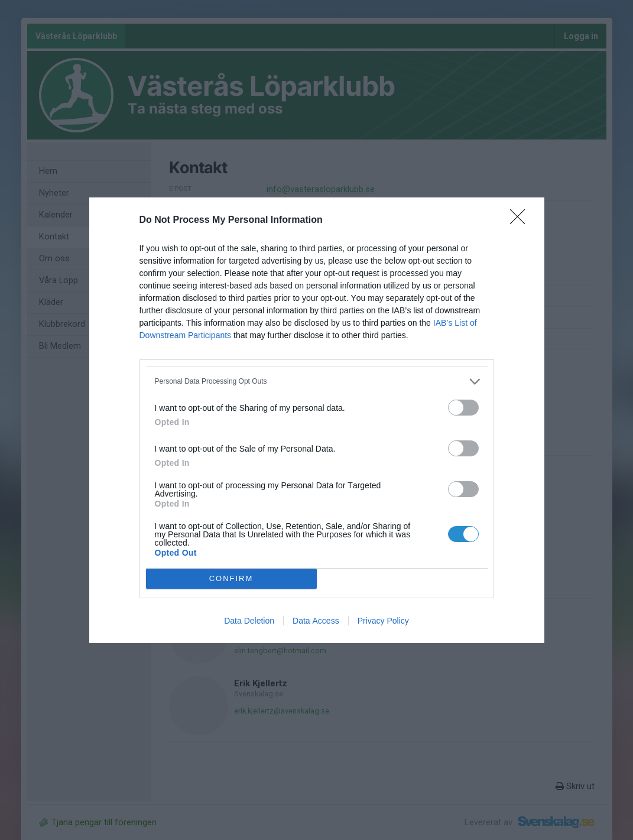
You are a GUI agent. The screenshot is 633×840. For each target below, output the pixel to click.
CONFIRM (231, 578)
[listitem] (317, 382)
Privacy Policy (383, 621)
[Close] (521, 220)
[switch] (463, 408)
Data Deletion (249, 621)
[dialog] (317, 420)
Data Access (316, 621)
